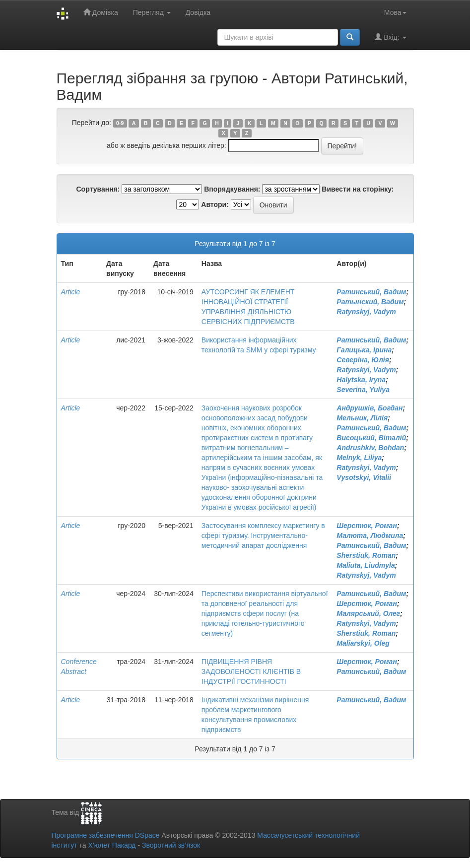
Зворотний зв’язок (171, 845)
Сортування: (98, 189)
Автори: (215, 204)
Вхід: (390, 37)
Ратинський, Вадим (371, 292)
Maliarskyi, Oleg (363, 643)
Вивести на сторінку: (358, 189)
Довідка (198, 12)
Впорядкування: (232, 189)
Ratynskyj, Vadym (366, 312)
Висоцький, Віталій (371, 438)
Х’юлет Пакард (112, 845)
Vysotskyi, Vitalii (364, 477)
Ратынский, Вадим (370, 302)
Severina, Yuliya (363, 390)
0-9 (120, 123)
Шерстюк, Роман (367, 526)
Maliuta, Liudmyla (366, 565)
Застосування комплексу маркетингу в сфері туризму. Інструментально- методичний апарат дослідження (263, 535)
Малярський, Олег (368, 613)
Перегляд (152, 12)
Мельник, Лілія (362, 418)
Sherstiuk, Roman (366, 555)
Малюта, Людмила (370, 535)
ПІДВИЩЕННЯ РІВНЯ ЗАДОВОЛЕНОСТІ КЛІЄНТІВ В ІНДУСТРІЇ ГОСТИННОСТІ (251, 671)
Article (71, 292)
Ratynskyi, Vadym (366, 370)
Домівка (101, 12)
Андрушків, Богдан (369, 408)
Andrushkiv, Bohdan (370, 448)
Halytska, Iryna (361, 380)
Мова (395, 12)
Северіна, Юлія (363, 360)
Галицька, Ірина (364, 350)
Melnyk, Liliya (359, 458)
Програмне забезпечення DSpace (106, 835)
